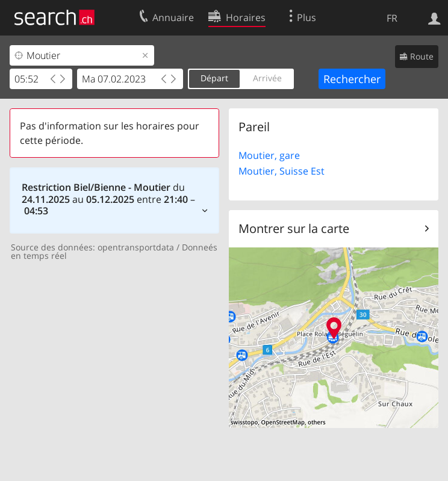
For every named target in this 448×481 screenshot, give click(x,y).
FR (392, 18)
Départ (214, 78)
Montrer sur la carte (294, 228)
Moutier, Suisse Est (282, 171)
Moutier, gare (269, 155)
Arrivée (267, 78)
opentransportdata (136, 247)
